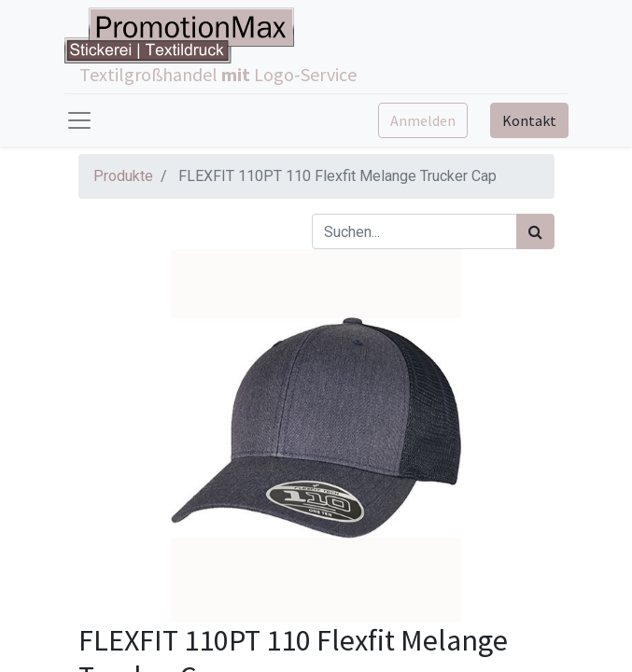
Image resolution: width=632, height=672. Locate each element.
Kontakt (529, 120)
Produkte (123, 176)
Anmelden (423, 120)
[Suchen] (535, 231)
